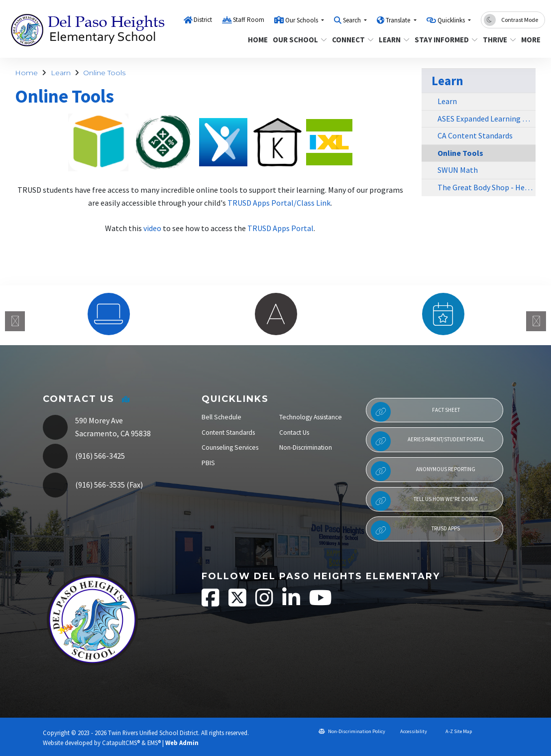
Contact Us (294, 433)
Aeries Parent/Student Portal (428, 441)
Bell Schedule (221, 417)
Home (257, 40)
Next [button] (536, 321)
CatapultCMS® (121, 743)
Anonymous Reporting (423, 471)
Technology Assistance (311, 417)
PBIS (208, 463)
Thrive (497, 40)
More (532, 40)
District (203, 20)
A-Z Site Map (454, 731)
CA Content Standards (475, 135)
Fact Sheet (415, 412)
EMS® (154, 743)
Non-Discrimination (306, 447)
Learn (392, 40)
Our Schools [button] (302, 20)
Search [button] (353, 20)
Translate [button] (399, 20)
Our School (297, 40)
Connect (351, 40)
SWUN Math (458, 170)
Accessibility (410, 731)
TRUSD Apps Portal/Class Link (279, 203)
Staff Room (249, 20)
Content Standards (228, 433)
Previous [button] (15, 321)
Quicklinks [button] (452, 20)
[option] (109, 314)
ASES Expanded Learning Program (487, 119)
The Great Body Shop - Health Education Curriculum (487, 187)
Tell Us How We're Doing (425, 501)
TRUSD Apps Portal (280, 228)
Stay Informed (443, 40)
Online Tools (104, 73)
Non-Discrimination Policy (352, 731)
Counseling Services (230, 447)
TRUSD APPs (416, 530)
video (152, 228)
